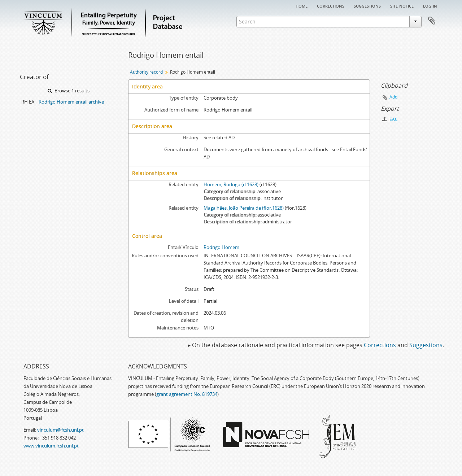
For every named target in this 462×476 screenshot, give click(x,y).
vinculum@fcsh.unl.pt (60, 430)
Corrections (331, 5)
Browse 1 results (69, 91)
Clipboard (432, 21)
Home (302, 5)
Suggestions (367, 5)
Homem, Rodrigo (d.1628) (231, 184)
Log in (430, 5)
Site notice (402, 5)
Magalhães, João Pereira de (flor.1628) (244, 208)
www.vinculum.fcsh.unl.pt (51, 446)
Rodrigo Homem (221, 247)
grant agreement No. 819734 (187, 394)
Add (393, 97)
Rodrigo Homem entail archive (71, 102)
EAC (390, 119)
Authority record (146, 72)
